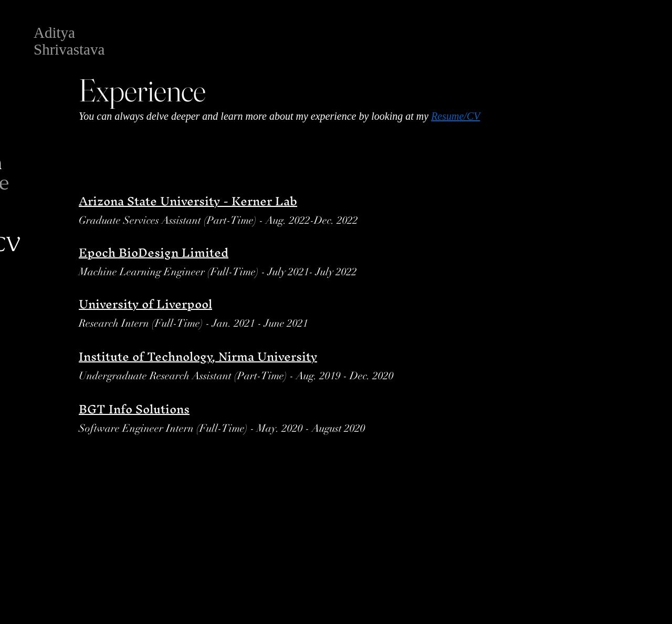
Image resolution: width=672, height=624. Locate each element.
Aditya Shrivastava (69, 41)
